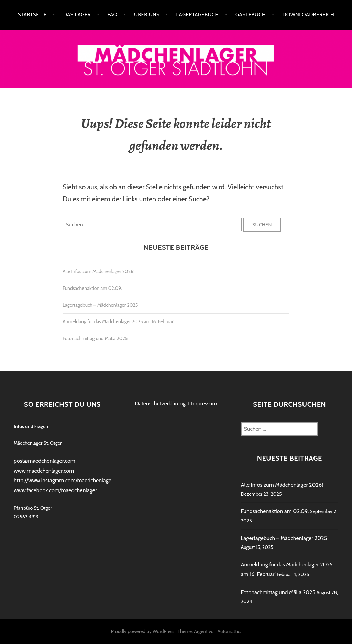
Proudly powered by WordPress (143, 631)
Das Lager (77, 15)
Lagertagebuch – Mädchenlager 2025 (100, 305)
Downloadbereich (308, 15)
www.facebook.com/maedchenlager (55, 490)
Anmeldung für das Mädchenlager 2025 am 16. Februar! (118, 321)
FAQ (112, 15)
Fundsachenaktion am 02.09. (92, 288)
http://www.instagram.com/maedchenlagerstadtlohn (74, 480)
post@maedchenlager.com (45, 461)
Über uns (147, 15)
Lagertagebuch (198, 15)
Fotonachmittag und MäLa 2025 (95, 338)
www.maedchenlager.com (44, 471)
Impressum (204, 403)
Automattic (229, 631)
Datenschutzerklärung (160, 403)
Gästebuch (251, 15)
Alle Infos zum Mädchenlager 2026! (98, 271)
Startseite (32, 15)
